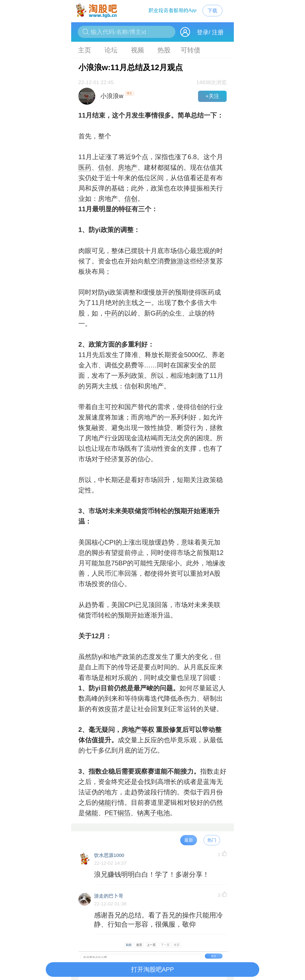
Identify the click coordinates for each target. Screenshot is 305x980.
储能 (105, 803)
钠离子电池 (153, 813)
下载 (212, 11)
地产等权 (141, 730)
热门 (212, 840)
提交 (214, 956)
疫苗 (111, 709)
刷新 (129, 945)
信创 (105, 168)
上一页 (151, 945)
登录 (203, 32)
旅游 (177, 261)
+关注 (212, 96)
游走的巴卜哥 (109, 896)
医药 (85, 168)
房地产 (128, 168)
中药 (111, 313)
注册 (218, 32)
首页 (139, 945)
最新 (189, 840)
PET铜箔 (118, 813)
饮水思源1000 (109, 855)
